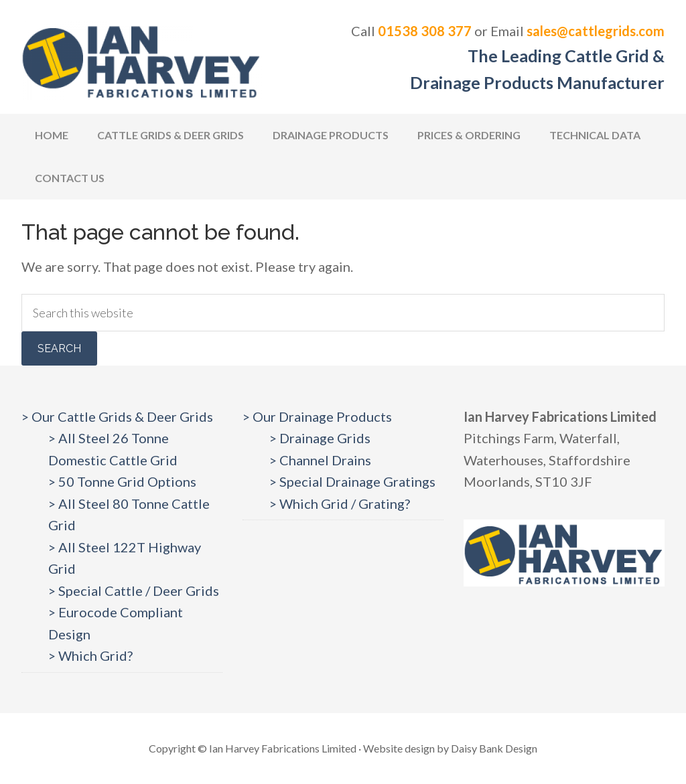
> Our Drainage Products (317, 416)
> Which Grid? (90, 655)
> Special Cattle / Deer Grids (134, 591)
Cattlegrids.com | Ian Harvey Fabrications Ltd (142, 60)
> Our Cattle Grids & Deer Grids (117, 416)
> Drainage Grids (320, 438)
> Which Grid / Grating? (340, 503)
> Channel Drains (320, 460)
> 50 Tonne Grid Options (122, 481)
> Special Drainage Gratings (352, 481)
